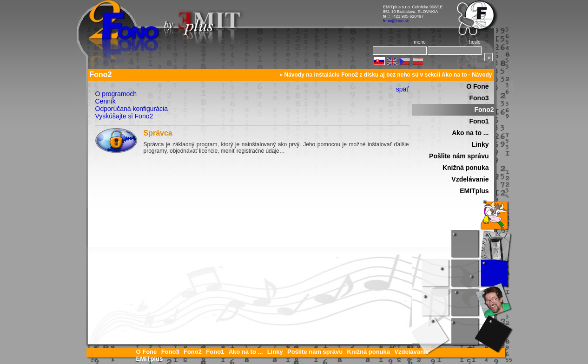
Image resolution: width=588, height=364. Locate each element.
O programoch (116, 94)
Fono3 (479, 98)
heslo (475, 42)
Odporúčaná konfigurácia (132, 109)
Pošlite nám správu (459, 156)
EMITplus (474, 191)
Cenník (106, 101)
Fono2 (484, 110)
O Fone (477, 86)
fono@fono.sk (396, 21)
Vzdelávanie (470, 179)
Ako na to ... (470, 133)
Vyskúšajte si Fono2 (124, 116)
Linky (480, 144)
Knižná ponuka (466, 168)
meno (420, 42)
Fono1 (479, 121)
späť (403, 89)
